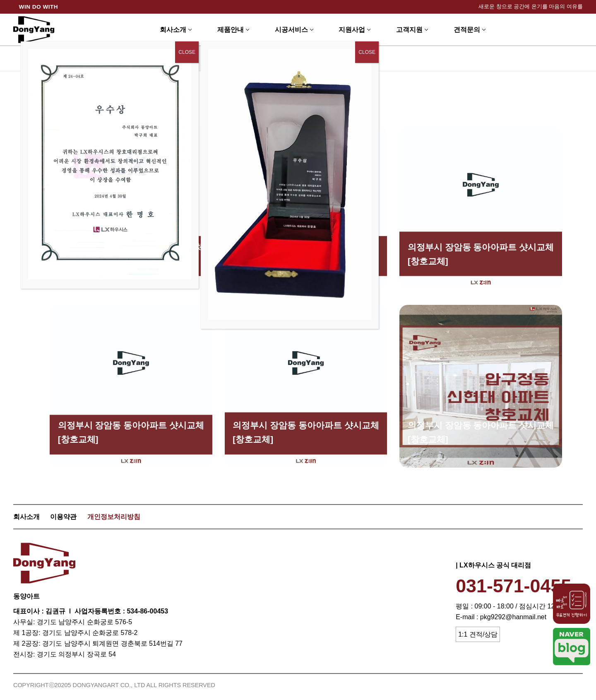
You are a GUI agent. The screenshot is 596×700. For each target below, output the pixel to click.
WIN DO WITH (39, 7)
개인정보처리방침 (114, 517)
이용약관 (63, 517)
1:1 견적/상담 (478, 634)
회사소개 (26, 517)
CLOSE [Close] (367, 52)
